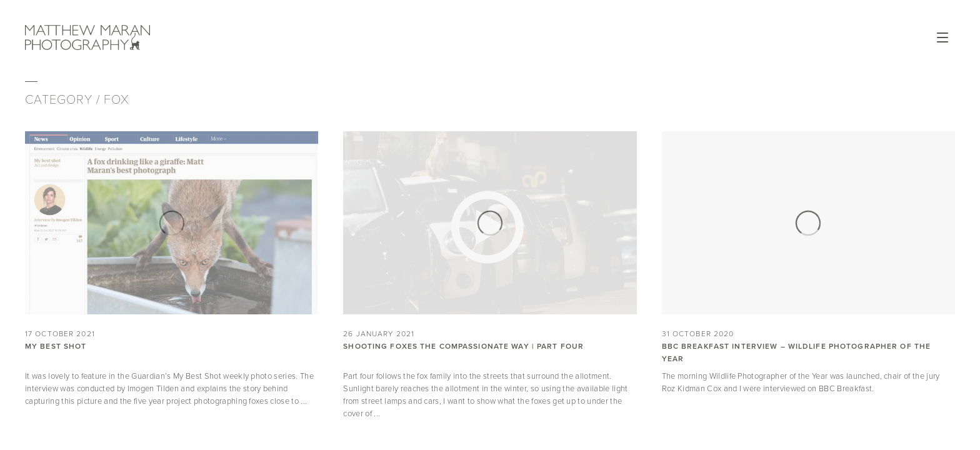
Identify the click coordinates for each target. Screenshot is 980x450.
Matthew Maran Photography (147, 37)
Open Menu (942, 37)
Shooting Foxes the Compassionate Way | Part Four (463, 346)
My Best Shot (56, 346)
